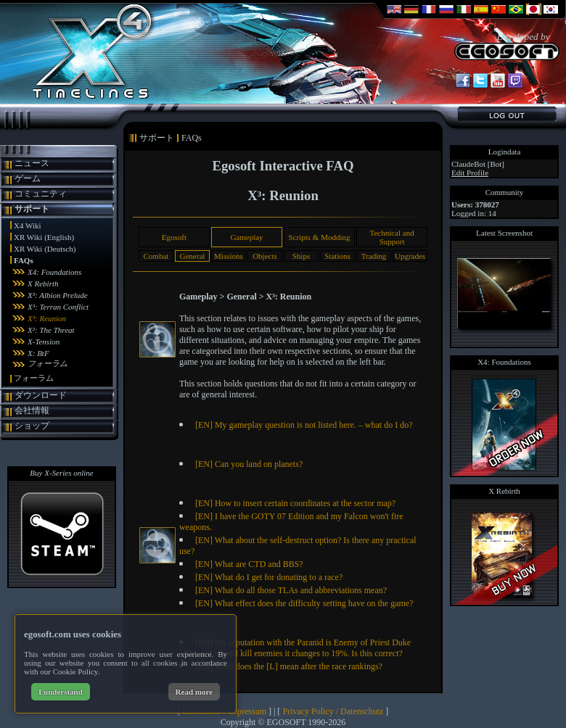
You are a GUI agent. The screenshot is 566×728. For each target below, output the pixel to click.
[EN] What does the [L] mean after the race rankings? (289, 666)
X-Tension (44, 342)
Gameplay (246, 237)
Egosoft (174, 237)
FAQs (24, 260)
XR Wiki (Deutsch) (45, 249)
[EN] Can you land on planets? (249, 464)
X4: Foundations (54, 272)
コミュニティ (41, 194)
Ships (301, 256)
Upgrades (410, 256)
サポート (32, 209)
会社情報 (32, 410)
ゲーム (28, 178)
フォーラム (48, 363)
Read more (194, 692)
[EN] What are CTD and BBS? (249, 564)
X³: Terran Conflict (58, 307)
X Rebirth (43, 284)
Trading (374, 256)
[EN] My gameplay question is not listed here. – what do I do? (304, 425)
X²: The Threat (51, 330)
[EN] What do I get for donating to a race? (269, 577)
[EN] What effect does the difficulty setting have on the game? (304, 603)
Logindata (505, 152)
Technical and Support (391, 237)
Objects (265, 256)
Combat (156, 256)
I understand (61, 692)
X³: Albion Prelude (58, 295)
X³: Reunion (47, 318)
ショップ (32, 426)
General (193, 256)
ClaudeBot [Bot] (478, 164)
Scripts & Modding (320, 237)
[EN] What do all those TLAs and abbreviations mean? (291, 590)
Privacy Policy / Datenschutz (333, 711)
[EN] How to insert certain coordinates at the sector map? (295, 503)
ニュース (32, 163)
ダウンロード (41, 395)
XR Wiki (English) (44, 237)
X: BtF (38, 353)
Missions (229, 256)
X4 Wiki (28, 226)
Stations (337, 256)
